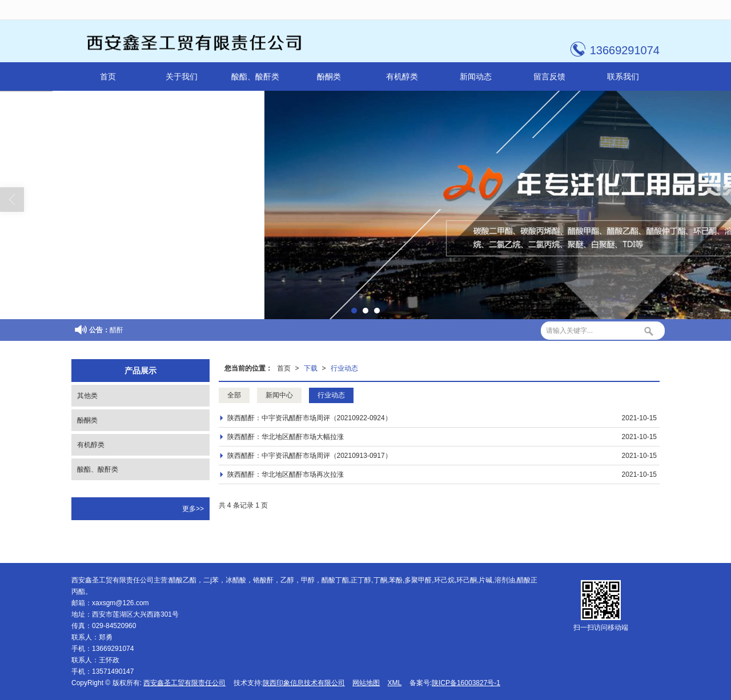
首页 (108, 77)
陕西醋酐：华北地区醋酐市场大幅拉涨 (286, 437)
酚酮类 (329, 77)
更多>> (193, 509)
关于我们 (182, 77)
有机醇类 (402, 77)
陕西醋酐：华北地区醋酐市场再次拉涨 (286, 474)
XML (395, 683)
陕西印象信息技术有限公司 (304, 683)
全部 (234, 395)
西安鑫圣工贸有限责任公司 (184, 683)
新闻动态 (476, 77)
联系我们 (623, 77)
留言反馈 (549, 77)
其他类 (87, 396)
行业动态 (344, 368)
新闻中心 (279, 395)
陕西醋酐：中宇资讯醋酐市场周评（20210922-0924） (310, 418)
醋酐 (117, 330)
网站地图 (366, 683)
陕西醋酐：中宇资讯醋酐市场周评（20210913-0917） (310, 456)
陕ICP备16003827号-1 (466, 683)
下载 (311, 368)
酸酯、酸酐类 (255, 77)
